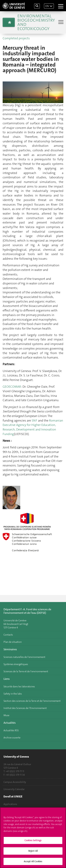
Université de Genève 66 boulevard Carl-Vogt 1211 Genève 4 (16, 624)
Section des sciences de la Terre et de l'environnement (32, 701)
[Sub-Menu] (60, 22)
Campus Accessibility (15, 782)
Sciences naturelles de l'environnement (24, 657)
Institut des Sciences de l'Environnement (25, 708)
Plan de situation (13, 642)
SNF (34, 420)
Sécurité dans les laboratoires (19, 686)
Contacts (8, 635)
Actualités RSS (11, 730)
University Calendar (14, 789)
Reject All (33, 852)
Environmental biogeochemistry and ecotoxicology (36, 22)
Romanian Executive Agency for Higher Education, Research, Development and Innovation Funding (33, 427)
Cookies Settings (33, 842)
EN (47, 6)
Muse (6, 715)
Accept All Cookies (33, 863)
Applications (10, 804)
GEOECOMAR (12, 387)
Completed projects (16, 38)
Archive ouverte (12, 738)
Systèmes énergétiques (16, 664)
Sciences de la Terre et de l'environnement (26, 671)
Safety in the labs (13, 694)
